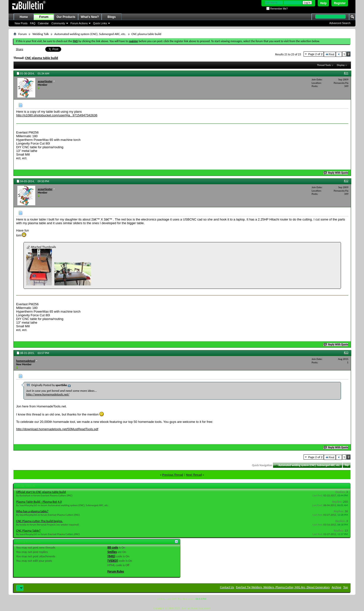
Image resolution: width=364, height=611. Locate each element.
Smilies (112, 552)
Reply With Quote (336, 173)
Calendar (43, 23)
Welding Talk (41, 34)
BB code (113, 547)
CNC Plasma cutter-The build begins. (39, 521)
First (330, 54)
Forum (44, 17)
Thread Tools (324, 65)
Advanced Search (340, 23)
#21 (346, 73)
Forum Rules (116, 571)
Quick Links (100, 23)
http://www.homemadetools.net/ (48, 394)
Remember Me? (277, 9)
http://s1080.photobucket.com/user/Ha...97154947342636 (57, 115)
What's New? (90, 17)
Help (323, 3)
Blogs (112, 17)
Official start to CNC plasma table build (41, 492)
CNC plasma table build (42, 58)
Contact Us (227, 587)
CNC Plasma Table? (28, 531)
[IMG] (111, 556)
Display (341, 65)
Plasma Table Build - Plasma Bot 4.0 (39, 502)
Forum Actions (79, 23)
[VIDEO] (113, 561)
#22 (346, 181)
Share (20, 49)
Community (58, 23)
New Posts (21, 23)
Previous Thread (173, 475)
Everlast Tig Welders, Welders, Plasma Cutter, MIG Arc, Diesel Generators (283, 587)
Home (24, 17)
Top (347, 465)
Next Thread (194, 475)
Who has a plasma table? (32, 511)
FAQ (33, 23)
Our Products (66, 17)
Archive (336, 587)
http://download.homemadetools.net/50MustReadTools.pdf (57, 429)
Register (340, 3)
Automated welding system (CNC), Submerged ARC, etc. (90, 34)
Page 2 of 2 (315, 54)
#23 (346, 353)
